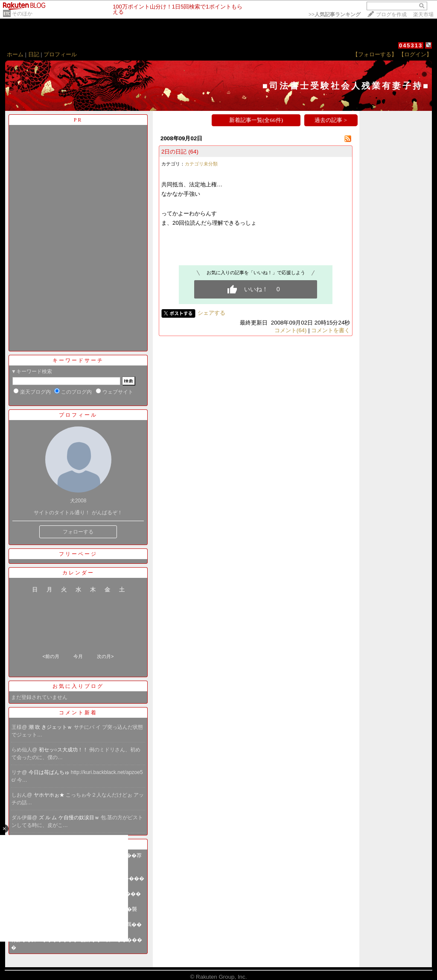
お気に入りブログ (78, 686)
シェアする (211, 313)
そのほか (22, 14)
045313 (411, 45)
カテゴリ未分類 (201, 164)
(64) (193, 152)
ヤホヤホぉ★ (50, 795)
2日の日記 (174, 152)
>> (335, 14)
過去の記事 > (331, 120)
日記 (34, 54)
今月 (78, 656)
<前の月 (51, 656)
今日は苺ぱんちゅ (50, 772)
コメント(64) (291, 330)
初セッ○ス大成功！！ (64, 750)
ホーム (15, 54)
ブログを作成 (391, 14)
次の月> (105, 656)
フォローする (78, 532)
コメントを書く (331, 330)
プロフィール (60, 54)
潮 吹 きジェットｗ (51, 727)
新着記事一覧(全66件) (256, 120)
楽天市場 (423, 14)
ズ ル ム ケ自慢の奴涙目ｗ (70, 818)
